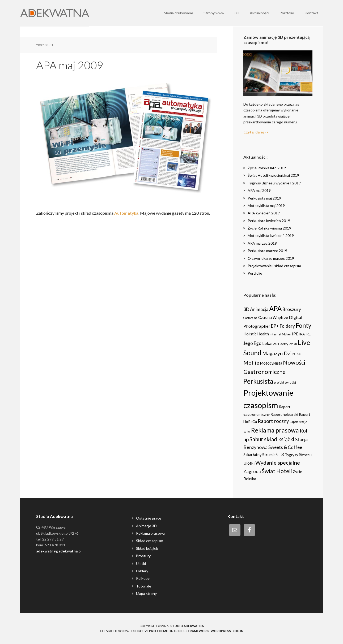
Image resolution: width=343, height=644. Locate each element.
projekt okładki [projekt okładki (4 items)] (285, 382)
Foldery (142, 571)
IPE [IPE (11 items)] (295, 334)
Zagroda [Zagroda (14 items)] (252, 471)
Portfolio (255, 273)
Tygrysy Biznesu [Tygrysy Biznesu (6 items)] (298, 455)
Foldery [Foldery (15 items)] (287, 326)
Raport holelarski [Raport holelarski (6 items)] (284, 414)
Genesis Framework (191, 631)
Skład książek (147, 548)
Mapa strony (146, 593)
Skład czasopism (150, 541)
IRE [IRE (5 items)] (308, 334)
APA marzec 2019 (262, 243)
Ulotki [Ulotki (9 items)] (249, 463)
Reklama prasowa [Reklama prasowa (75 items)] (275, 430)
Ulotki (141, 563)
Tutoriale (144, 586)
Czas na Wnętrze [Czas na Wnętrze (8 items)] (273, 317)
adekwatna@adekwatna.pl (60, 551)
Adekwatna (55, 13)
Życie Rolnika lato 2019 (267, 168)
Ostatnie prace (149, 518)
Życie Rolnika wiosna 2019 (269, 228)
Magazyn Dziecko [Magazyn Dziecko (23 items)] (282, 353)
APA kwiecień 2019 (264, 213)
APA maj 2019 (259, 190)
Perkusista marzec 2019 (267, 251)
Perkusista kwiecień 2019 (269, 220)
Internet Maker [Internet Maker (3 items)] (280, 334)
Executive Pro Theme (149, 631)
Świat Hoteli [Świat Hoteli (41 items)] (277, 471)
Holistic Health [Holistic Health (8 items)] (256, 334)
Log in (239, 631)
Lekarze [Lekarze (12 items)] (270, 343)
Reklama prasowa (150, 533)
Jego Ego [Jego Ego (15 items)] (252, 343)
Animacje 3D (146, 526)
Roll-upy (143, 578)
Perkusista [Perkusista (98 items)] (258, 381)
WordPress (221, 631)
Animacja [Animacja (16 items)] (259, 309)
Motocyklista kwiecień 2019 (271, 235)
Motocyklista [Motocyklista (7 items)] (271, 363)
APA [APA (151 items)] (275, 308)
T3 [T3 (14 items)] (281, 454)
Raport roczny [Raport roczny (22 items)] (273, 421)
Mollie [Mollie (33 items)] (251, 362)
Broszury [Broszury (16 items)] (292, 309)
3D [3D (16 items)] (246, 309)
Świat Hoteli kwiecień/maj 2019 (273, 175)
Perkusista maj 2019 (264, 198)
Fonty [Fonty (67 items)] (304, 325)
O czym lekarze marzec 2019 (271, 258)
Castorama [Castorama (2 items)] (250, 318)
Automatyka (127, 213)
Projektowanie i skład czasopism (274, 266)
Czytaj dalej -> (256, 132)
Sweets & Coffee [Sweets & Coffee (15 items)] (285, 447)
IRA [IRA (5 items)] (302, 334)
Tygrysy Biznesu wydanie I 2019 (274, 183)
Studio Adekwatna (187, 626)
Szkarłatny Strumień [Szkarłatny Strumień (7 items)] (261, 455)
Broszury (143, 556)
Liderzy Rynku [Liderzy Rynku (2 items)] (288, 343)
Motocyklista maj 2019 (266, 206)
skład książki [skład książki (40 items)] (279, 439)
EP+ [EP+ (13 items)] (275, 326)
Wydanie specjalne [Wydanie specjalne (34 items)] (278, 463)
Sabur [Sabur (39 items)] (256, 439)
